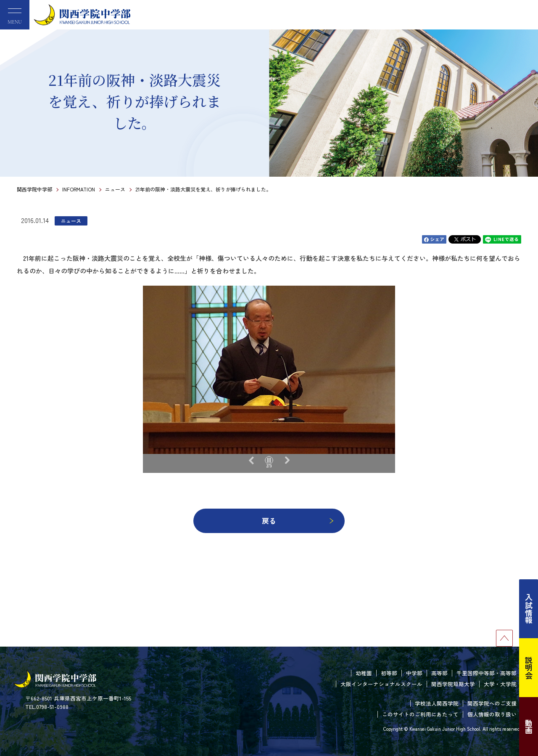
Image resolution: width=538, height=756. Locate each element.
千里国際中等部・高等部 (487, 673)
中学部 (414, 673)
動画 (529, 727)
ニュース (115, 189)
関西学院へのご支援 (492, 703)
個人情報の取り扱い (492, 714)
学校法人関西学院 (437, 703)
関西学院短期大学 (453, 684)
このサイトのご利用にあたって (420, 714)
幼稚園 (364, 673)
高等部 (439, 673)
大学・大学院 (500, 684)
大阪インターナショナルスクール (381, 684)
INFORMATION (79, 189)
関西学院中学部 (34, 189)
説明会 (529, 668)
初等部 (389, 673)
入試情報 (529, 609)
